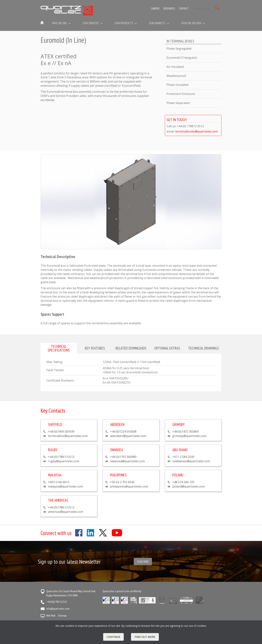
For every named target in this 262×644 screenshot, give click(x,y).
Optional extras (167, 348)
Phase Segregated (179, 49)
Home (42, 23)
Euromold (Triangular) (182, 58)
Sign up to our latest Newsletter (69, 562)
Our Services (93, 23)
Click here (143, 561)
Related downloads (131, 348)
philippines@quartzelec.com (129, 486)
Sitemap (62, 615)
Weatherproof (176, 76)
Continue (113, 637)
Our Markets (159, 23)
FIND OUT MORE (145, 637)
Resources (169, 8)
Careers (155, 8)
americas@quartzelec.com (66, 512)
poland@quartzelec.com (188, 486)
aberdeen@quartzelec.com (128, 436)
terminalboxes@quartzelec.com (196, 131)
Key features (95, 348)
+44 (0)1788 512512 (57, 602)
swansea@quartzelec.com (127, 461)
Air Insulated (175, 67)
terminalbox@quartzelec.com (68, 436)
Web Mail (51, 615)
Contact (184, 8)
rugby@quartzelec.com (64, 461)
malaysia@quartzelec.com (65, 486)
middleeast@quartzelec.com (191, 461)
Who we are (61, 23)
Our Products (126, 23)
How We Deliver (193, 23)
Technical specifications (59, 348)
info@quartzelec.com (58, 609)
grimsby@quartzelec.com (189, 436)
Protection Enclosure (181, 94)
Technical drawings (203, 348)
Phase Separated (178, 103)
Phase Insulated (177, 85)
